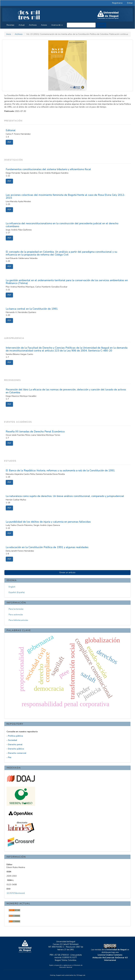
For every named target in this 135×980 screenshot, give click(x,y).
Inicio (9, 34)
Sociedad (12, 740)
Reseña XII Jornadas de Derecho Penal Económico (35, 431)
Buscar (101, 25)
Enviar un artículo (67, 572)
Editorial (11, 130)
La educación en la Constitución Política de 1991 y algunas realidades (47, 547)
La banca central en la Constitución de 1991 (32, 309)
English (12, 587)
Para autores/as (16, 615)
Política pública (15, 736)
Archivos (33, 25)
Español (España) (17, 592)
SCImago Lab (81, 975)
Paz (10, 757)
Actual (22, 25)
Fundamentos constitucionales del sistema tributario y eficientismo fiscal (48, 169)
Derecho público (16, 749)
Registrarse (117, 3)
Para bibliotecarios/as (18, 620)
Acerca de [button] (57, 25)
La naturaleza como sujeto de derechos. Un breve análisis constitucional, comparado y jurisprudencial (65, 496)
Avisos (44, 25)
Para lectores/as (16, 609)
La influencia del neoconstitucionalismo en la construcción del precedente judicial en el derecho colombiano (62, 225)
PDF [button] (9, 142)
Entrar (130, 3)
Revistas (10, 25)
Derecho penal (15, 744)
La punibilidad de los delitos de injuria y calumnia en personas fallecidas (48, 522)
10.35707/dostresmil (16, 893)
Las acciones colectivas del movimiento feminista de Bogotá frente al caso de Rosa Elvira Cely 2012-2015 (65, 196)
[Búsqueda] (81, 25)
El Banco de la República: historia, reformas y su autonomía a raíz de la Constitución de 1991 (60, 470)
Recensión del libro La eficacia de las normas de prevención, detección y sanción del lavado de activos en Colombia (66, 391)
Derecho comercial (17, 753)
